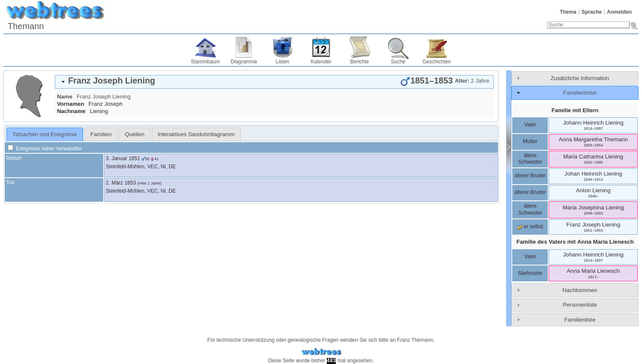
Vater (530, 125)
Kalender (321, 62)
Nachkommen (580, 290)
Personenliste (580, 305)
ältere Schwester (530, 159)
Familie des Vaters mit (575, 242)
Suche (398, 62)
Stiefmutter (530, 273)
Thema (568, 12)
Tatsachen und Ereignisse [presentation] (45, 134)
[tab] (274, 82)
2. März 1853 (121, 183)
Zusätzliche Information (580, 78)
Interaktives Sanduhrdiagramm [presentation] (196, 134)
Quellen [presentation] (135, 134)
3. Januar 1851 (123, 158)
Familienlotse (580, 93)
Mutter (530, 141)
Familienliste (580, 320)
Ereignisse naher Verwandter (45, 149)
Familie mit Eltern (575, 110)
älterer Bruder (530, 176)
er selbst (530, 227)
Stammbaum (205, 62)
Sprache (592, 12)
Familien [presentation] (101, 134)
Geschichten (437, 62)
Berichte (359, 62)
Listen (282, 62)
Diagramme (244, 62)
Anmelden (619, 12)
